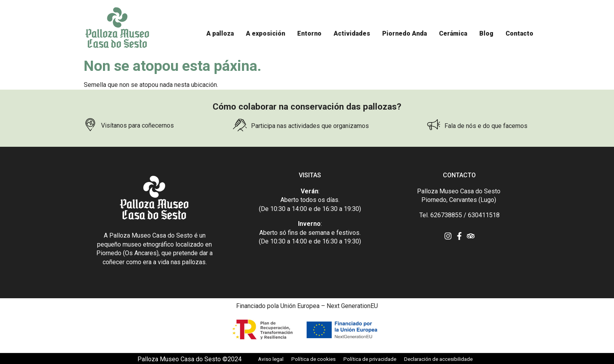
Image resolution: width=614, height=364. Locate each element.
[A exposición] (265, 34)
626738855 (446, 215)
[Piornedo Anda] (405, 34)
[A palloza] (220, 34)
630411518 (484, 215)
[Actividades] (352, 34)
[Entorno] (309, 34)
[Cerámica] (453, 34)
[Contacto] (519, 34)
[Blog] (486, 34)
